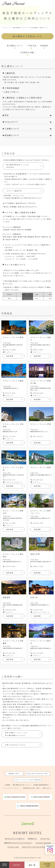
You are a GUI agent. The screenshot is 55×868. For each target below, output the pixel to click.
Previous (2, 824)
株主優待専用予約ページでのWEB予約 (18, 166)
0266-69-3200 (38, 524)
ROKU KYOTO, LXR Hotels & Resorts (35, 847)
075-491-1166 (10, 654)
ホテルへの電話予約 (14, 191)
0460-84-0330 (38, 394)
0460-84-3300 (11, 610)
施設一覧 (32, 865)
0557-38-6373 (38, 437)
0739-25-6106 (10, 567)
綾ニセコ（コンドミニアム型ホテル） (14, 839)
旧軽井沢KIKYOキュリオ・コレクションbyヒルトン (18, 843)
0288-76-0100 (38, 350)
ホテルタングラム (46, 839)
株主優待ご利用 (47, 865)
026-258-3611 (38, 480)
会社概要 (6, 782)
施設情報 (10, 357)
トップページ (6, 28)
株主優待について (14, 46)
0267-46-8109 (38, 654)
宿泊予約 (17, 865)
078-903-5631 (38, 610)
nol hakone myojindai (44, 843)
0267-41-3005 (10, 524)
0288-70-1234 (38, 567)
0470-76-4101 (10, 394)
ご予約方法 (32, 46)
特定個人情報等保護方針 (42, 782)
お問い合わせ (27, 788)
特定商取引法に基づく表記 (37, 785)
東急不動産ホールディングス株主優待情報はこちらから (16, 735)
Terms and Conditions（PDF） (38, 770)
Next (53, 824)
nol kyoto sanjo (13, 847)
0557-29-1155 (10, 437)
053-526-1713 (10, 480)
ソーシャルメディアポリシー (16, 785)
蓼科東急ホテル (33, 839)
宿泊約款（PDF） (14, 770)
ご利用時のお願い (27, 53)
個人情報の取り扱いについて (21, 782)
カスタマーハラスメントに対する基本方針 (28, 776)
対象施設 (45, 46)
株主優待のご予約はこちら (28, 36)
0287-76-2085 (11, 350)
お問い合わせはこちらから (15, 745)
